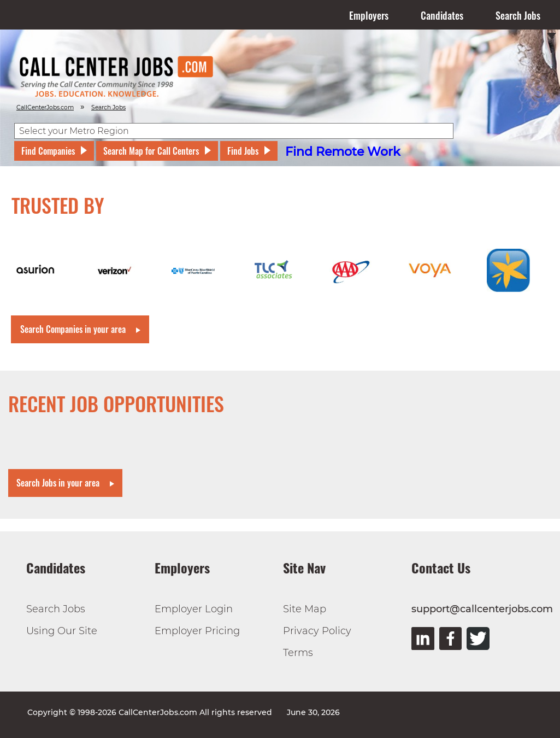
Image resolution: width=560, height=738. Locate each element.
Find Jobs (243, 151)
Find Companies (48, 151)
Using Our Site (62, 631)
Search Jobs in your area (58, 483)
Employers (369, 15)
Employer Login (194, 609)
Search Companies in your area (73, 329)
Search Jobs (518, 15)
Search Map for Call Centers (151, 151)
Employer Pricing (197, 631)
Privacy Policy (317, 631)
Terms (298, 653)
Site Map (305, 609)
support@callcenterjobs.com (482, 609)
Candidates (442, 15)
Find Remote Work (343, 152)
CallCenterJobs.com (45, 107)
